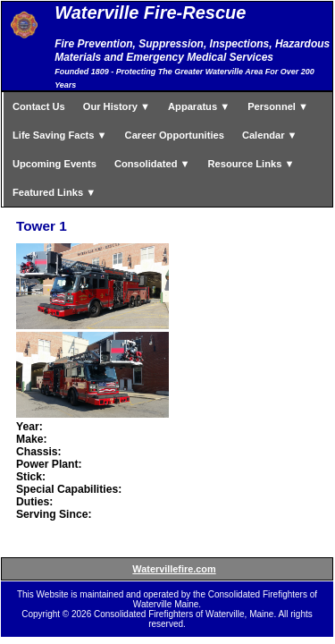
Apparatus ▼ (199, 106)
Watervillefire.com (174, 569)
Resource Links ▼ (251, 164)
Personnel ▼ (278, 106)
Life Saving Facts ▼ (60, 135)
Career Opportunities (175, 135)
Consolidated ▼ (152, 164)
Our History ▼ (117, 106)
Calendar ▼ (270, 135)
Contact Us (39, 106)
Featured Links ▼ (54, 192)
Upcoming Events (54, 164)
